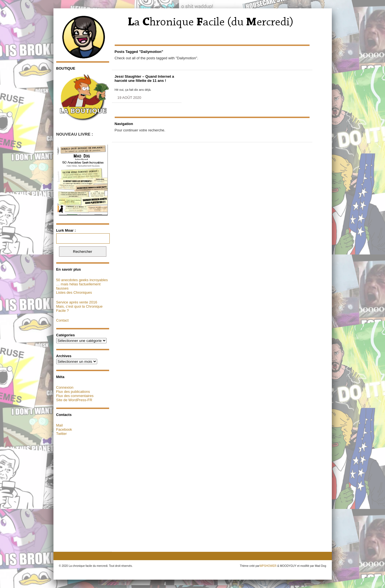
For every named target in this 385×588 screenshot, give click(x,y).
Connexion (65, 387)
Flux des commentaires (75, 396)
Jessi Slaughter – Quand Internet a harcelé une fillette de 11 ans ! (144, 79)
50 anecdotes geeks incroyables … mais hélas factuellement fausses (82, 284)
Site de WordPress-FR (74, 400)
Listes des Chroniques (74, 292)
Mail (60, 425)
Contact (62, 320)
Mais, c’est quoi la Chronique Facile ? (79, 308)
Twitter (62, 434)
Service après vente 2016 (77, 302)
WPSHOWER (268, 566)
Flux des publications (73, 392)
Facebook (64, 429)
